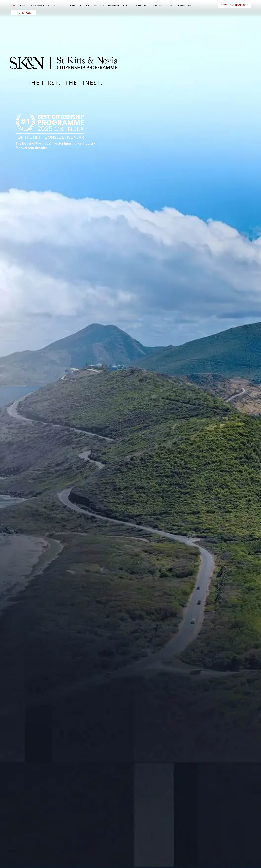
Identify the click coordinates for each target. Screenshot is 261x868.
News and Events (163, 5)
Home (13, 5)
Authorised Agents (92, 5)
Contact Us (184, 5)
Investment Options (44, 5)
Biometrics (142, 5)
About (24, 5)
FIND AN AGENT (24, 13)
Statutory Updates (120, 5)
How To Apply (68, 5)
